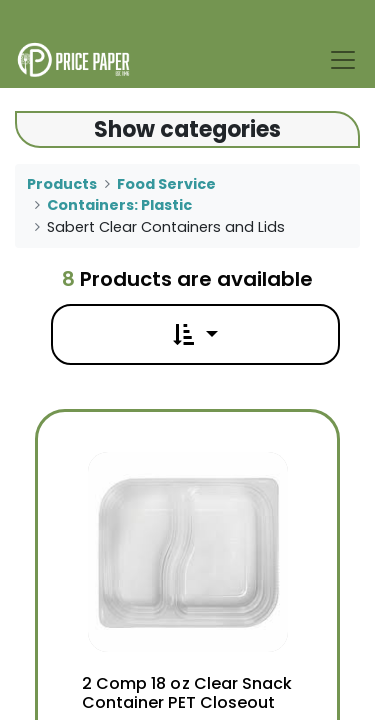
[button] (195, 334)
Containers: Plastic (119, 205)
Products (62, 184)
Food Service (166, 184)
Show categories (187, 129)
